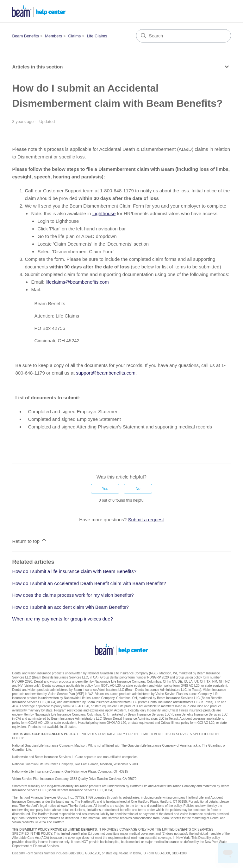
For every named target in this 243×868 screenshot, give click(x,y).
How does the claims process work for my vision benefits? (73, 595)
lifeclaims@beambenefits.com (77, 282)
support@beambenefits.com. (106, 373)
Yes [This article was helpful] (105, 489)
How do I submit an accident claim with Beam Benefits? (70, 607)
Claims (75, 36)
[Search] (184, 36)
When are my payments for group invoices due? (62, 619)
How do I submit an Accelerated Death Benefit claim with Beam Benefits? (89, 583)
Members (53, 36)
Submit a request (146, 520)
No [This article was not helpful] (138, 489)
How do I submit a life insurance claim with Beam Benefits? (74, 571)
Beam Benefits (25, 36)
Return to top (30, 540)
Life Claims (97, 36)
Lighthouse (104, 213)
